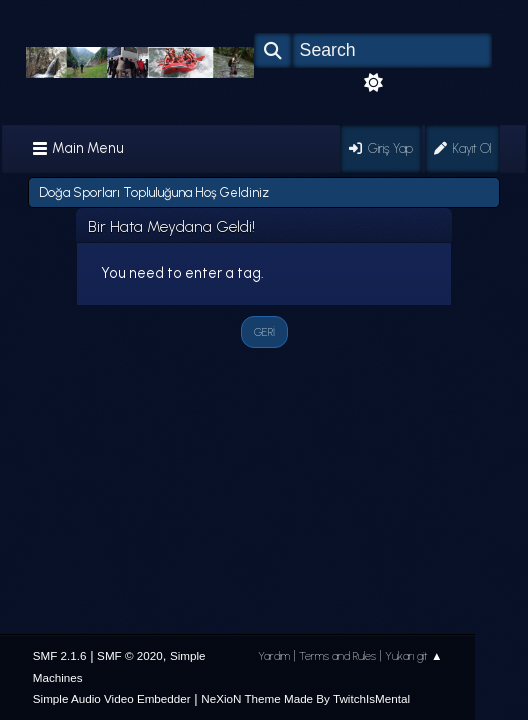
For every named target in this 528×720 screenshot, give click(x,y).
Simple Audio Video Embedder (112, 698)
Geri (264, 332)
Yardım (274, 656)
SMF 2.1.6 (60, 655)
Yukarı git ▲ (414, 656)
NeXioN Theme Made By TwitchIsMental (305, 698)
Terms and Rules (337, 656)
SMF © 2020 (130, 655)
